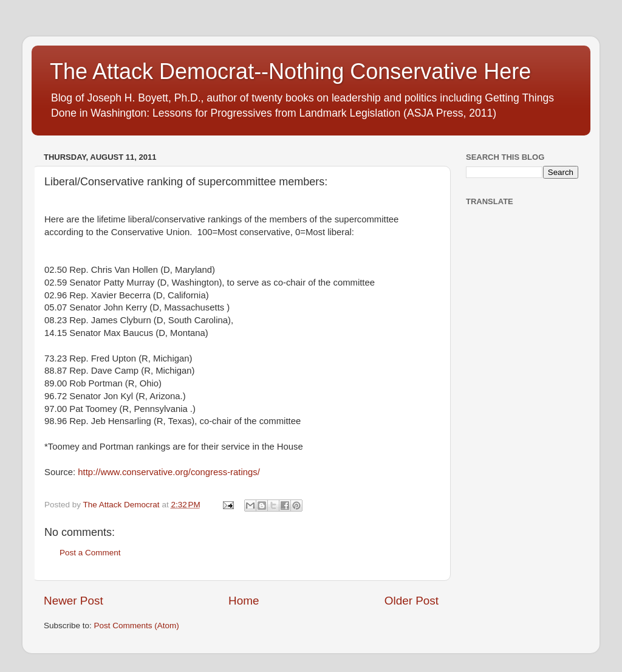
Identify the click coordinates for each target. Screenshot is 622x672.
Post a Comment (90, 553)
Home (244, 601)
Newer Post (73, 601)
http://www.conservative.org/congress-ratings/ (169, 472)
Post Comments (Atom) (137, 626)
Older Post (412, 601)
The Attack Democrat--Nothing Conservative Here (290, 71)
